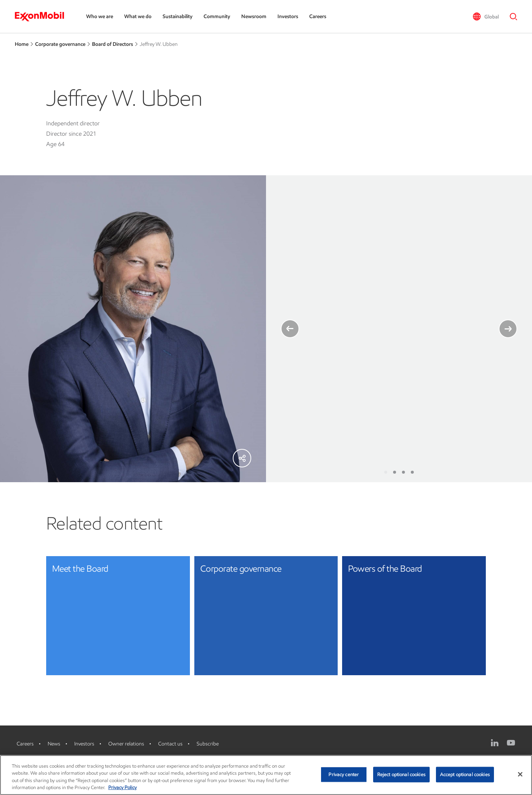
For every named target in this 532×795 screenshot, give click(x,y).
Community (217, 16)
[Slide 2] (395, 472)
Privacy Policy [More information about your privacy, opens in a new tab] (122, 787)
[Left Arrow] (290, 329)
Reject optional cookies (401, 774)
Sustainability (178, 16)
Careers (318, 16)
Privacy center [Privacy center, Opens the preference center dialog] (344, 774)
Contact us (170, 744)
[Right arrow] (508, 329)
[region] (266, 775)
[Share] (242, 458)
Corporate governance (60, 44)
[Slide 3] (403, 472)
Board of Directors (112, 44)
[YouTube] (511, 743)
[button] (486, 17)
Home (22, 44)
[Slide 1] (386, 472)
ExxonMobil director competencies (360, 412)
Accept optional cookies (465, 774)
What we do (138, 16)
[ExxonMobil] (43, 17)
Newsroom (254, 16)
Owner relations (126, 744)
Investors (288, 16)
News (54, 744)
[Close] (520, 774)
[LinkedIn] (495, 743)
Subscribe (208, 744)
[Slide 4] (412, 472)
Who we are (100, 16)
